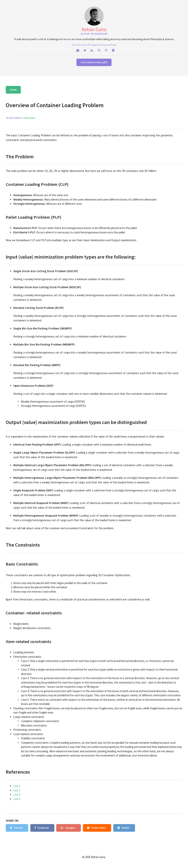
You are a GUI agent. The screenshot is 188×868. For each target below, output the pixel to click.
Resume (106, 45)
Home (13, 90)
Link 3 (17, 795)
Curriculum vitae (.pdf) (94, 62)
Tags (114, 45)
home (75, 45)
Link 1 (17, 786)
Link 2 (17, 790)
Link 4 (17, 799)
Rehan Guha (94, 29)
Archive (84, 45)
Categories (95, 45)
